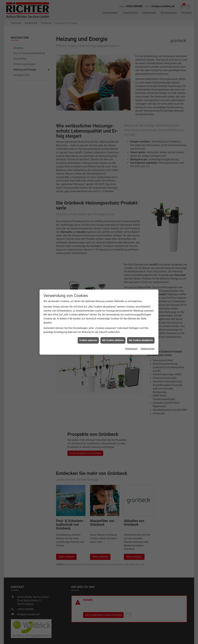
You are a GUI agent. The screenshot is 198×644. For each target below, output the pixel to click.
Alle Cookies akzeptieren (141, 340)
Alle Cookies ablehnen (113, 340)
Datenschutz (148, 349)
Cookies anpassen (88, 340)
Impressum (131, 349)
